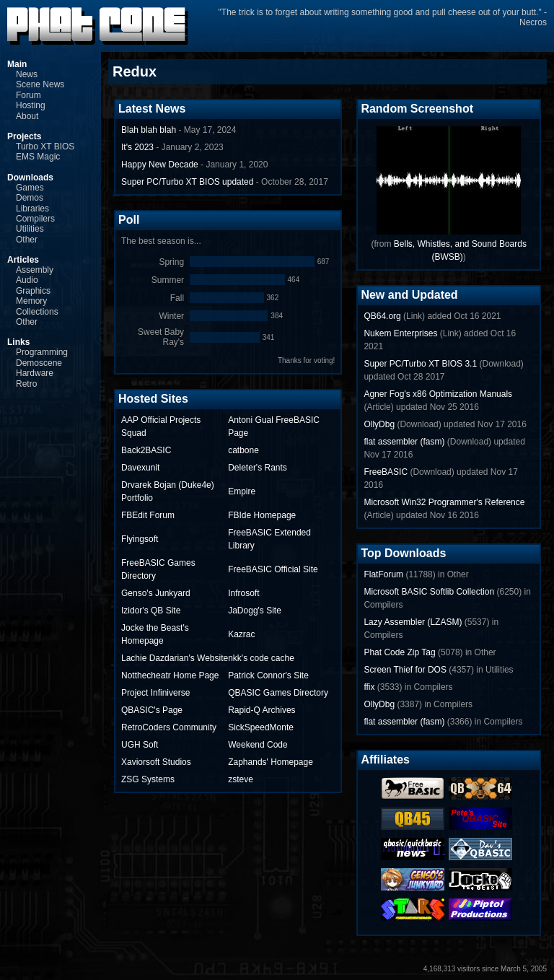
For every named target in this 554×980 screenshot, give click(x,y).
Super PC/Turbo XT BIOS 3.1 (420, 364)
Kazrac (241, 634)
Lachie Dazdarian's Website (175, 658)
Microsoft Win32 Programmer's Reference (444, 502)
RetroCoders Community (169, 727)
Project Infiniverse (155, 693)
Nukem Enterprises (400, 333)
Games (30, 188)
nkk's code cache (261, 658)
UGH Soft (140, 745)
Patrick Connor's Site (268, 675)
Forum (28, 95)
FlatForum (383, 574)
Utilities (30, 229)
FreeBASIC (386, 472)
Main (17, 64)
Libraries (32, 209)
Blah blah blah (149, 130)
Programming (42, 352)
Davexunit (140, 468)
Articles (23, 260)
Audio (27, 280)
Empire (242, 491)
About (27, 116)
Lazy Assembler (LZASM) (413, 622)
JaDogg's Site (255, 611)
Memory (31, 301)
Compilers (35, 219)
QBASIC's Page (152, 710)
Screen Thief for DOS (405, 670)
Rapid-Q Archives (261, 710)
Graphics (33, 291)
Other (27, 240)
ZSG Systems (148, 779)
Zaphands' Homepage (271, 762)
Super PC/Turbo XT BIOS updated (187, 182)
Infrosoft (243, 593)
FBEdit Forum (148, 515)
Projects (24, 136)
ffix (369, 687)
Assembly (35, 270)
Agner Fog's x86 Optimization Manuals (438, 394)
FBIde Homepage (262, 515)
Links (18, 342)
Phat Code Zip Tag (399, 652)
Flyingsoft (140, 539)
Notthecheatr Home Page (170, 675)
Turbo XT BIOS (45, 146)
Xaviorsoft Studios (156, 762)
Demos (30, 198)
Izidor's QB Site (151, 611)
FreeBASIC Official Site (273, 569)
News (27, 74)
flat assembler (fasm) (404, 442)
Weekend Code (258, 745)
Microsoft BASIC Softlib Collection (429, 592)
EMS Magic (38, 157)
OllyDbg (379, 424)
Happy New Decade (160, 165)
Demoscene (39, 363)
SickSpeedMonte (261, 727)
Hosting (31, 105)
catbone (243, 450)
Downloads (30, 178)
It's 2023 (137, 147)
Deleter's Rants (258, 468)
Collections (37, 312)
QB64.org (382, 316)
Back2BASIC (146, 450)
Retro (26, 384)
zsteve (241, 779)
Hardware (35, 373)
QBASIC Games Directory (278, 693)
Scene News (40, 84)
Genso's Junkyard (156, 593)
